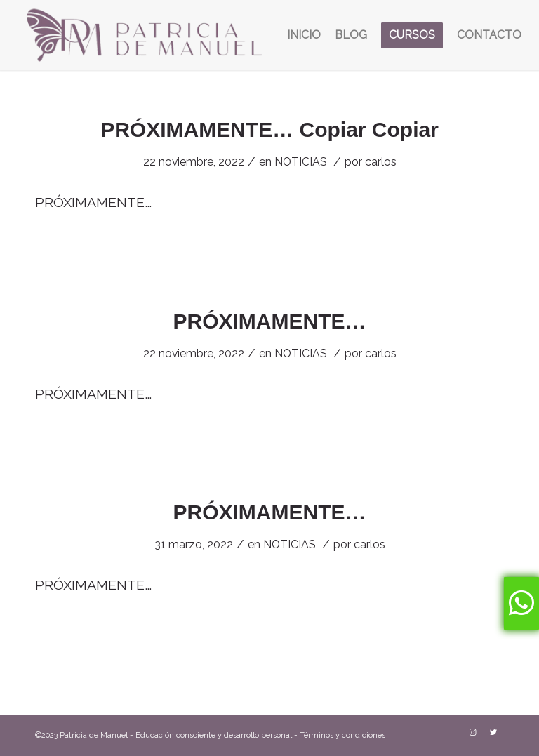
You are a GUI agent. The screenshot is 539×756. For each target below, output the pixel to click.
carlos (381, 162)
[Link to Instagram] (472, 733)
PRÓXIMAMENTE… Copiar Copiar (269, 130)
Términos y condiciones (342, 735)
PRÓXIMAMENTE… (269, 321)
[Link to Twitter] (493, 733)
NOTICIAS (301, 162)
